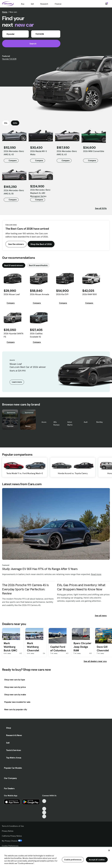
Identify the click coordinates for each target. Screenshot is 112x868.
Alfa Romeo (56, 423)
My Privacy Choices (12, 841)
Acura (44, 422)
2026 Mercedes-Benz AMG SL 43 (14, 153)
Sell (32, 4)
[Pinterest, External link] (44, 816)
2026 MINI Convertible (94, 151)
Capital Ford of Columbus (58, 649)
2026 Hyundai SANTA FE (14, 335)
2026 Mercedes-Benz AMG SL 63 (67, 153)
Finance (58, 4)
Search (31, 44)
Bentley (100, 422)
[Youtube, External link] (44, 809)
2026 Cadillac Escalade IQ (36, 335)
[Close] (109, 850)
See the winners (16, 244)
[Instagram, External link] (44, 813)
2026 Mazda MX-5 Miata (38, 153)
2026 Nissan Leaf (12, 294)
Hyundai (10, 426)
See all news (102, 616)
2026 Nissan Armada (39, 294)
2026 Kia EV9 (62, 294)
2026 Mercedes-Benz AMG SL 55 (14, 192)
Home (5, 12)
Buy (23, 4)
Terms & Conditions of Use (13, 826)
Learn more (17, 382)
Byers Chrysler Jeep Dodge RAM (82, 647)
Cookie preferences (73, 860)
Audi (86, 422)
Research (44, 4)
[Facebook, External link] (44, 805)
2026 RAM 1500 (90, 294)
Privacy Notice (8, 831)
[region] (56, 857)
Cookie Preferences (10, 846)
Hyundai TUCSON (9, 59)
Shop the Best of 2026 (41, 244)
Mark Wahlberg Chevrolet (33, 647)
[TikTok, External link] (44, 801)
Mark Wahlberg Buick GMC (10, 647)
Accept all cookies (97, 860)
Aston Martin (70, 423)
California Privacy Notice (12, 836)
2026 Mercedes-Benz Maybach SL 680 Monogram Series (40, 193)
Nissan (28, 426)
